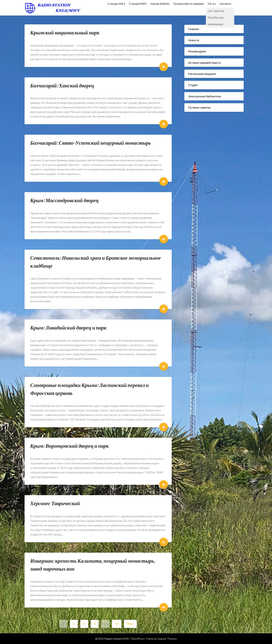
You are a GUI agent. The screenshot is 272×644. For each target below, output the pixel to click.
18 (117, 624)
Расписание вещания (202, 74)
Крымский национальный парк (65, 32)
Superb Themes (167, 639)
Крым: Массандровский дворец (64, 200)
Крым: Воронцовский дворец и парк (69, 446)
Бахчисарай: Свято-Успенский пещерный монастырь (91, 143)
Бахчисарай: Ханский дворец (62, 85)
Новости (194, 40)
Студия (193, 85)
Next (130, 624)
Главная (194, 29)
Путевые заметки (199, 107)
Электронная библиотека (205, 96)
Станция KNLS (116, 4)
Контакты (226, 4)
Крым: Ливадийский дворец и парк (68, 327)
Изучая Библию (160, 4)
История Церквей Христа (204, 63)
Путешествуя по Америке (189, 4)
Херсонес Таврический (55, 503)
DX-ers (212, 4)
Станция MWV (138, 4)
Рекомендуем (197, 51)
